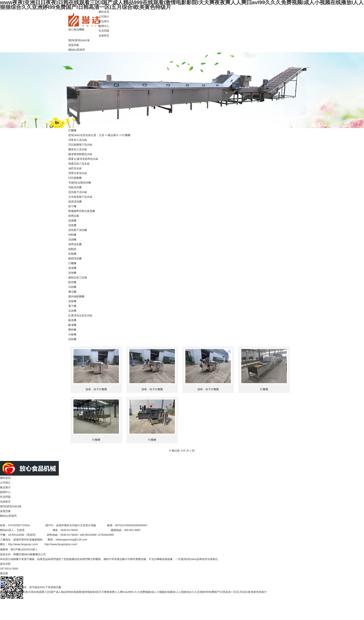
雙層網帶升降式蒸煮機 (82, 211)
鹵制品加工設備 (78, 277)
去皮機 (72, 311)
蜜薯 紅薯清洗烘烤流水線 (83, 159)
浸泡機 (72, 273)
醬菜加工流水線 (78, 149)
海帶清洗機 (75, 244)
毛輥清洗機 (75, 187)
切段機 (72, 339)
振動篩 (72, 249)
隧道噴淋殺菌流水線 (80, 154)
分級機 (72, 334)
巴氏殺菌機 (75, 178)
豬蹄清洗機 (75, 258)
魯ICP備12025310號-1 (24, 549)
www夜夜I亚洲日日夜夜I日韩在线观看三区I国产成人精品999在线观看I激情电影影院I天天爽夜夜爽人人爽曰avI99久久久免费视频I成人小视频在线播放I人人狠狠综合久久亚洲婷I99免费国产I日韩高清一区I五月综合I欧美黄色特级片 (133, 592)
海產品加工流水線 (79, 164)
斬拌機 (72, 282)
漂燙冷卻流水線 (78, 173)
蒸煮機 (72, 268)
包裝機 (72, 301)
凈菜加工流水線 (78, 140)
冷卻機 (72, 287)
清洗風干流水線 (78, 192)
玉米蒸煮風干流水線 (80, 197)
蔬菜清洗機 (75, 202)
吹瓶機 (72, 254)
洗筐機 (72, 225)
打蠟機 (126, 135)
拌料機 (72, 235)
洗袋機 (72, 239)
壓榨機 (72, 330)
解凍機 (72, 325)
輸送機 (72, 320)
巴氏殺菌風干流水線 (80, 145)
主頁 (101, 135)
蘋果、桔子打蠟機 (96, 389)
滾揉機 (72, 221)
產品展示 (113, 135)
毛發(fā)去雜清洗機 (80, 183)
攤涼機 (72, 292)
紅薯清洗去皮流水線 (80, 315)
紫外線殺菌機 (76, 296)
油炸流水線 (75, 168)
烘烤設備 (74, 216)
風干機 (72, 306)
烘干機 (72, 206)
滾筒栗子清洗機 (78, 230)
